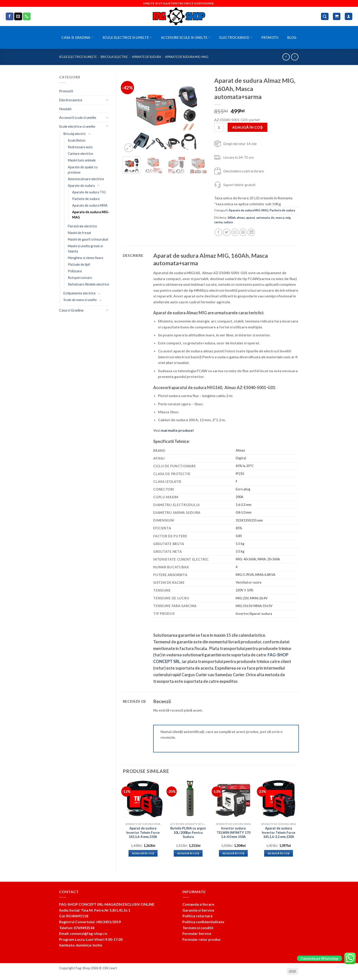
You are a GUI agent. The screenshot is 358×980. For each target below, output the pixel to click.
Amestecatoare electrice (86, 179)
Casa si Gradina (77, 37)
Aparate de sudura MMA (90, 205)
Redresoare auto (80, 147)
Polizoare (75, 271)
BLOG (292, 38)
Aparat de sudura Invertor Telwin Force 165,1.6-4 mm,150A (143, 832)
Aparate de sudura (147, 57)
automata (263, 218)
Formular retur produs (201, 939)
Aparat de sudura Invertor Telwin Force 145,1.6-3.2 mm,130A (279, 832)
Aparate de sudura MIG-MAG (187, 57)
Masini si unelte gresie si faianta (85, 249)
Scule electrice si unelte (127, 37)
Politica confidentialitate (203, 922)
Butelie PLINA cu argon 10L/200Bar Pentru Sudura (188, 832)
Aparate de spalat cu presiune (83, 170)
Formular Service (197, 933)
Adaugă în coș (247, 127)
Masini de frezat (79, 233)
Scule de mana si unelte (80, 300)
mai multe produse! (178, 430)
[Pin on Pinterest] (243, 232)
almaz (241, 218)
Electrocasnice (236, 37)
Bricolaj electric (115, 57)
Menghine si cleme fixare (86, 258)
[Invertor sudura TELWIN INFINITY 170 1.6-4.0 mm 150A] (233, 800)
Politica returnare (197, 916)
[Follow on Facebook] (10, 16)
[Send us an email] (18, 16)
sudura (228, 222)
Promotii (270, 38)
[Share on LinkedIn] (251, 232)
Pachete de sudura (86, 199)
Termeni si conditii (198, 928)
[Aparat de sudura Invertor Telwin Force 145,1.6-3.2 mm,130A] (279, 800)
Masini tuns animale (82, 160)
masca (280, 218)
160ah (231, 218)
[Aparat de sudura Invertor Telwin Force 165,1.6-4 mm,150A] (143, 800)
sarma (218, 222)
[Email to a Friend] (235, 232)
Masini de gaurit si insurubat (88, 239)
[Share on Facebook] (218, 232)
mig (288, 218)
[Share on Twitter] (227, 232)
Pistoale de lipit (79, 264)
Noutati (65, 109)
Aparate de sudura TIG (89, 192)
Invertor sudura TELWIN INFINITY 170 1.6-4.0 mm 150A (233, 832)
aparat (250, 218)
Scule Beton (77, 140)
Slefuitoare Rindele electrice (88, 284)
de (273, 218)
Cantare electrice (80, 154)
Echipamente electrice (80, 293)
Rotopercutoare (80, 278)
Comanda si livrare (198, 904)
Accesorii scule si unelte (186, 37)
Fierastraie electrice (82, 226)
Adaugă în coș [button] (143, 853)
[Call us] (27, 16)
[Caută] (325, 17)
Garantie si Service (198, 910)
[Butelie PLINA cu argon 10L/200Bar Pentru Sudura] (188, 800)
